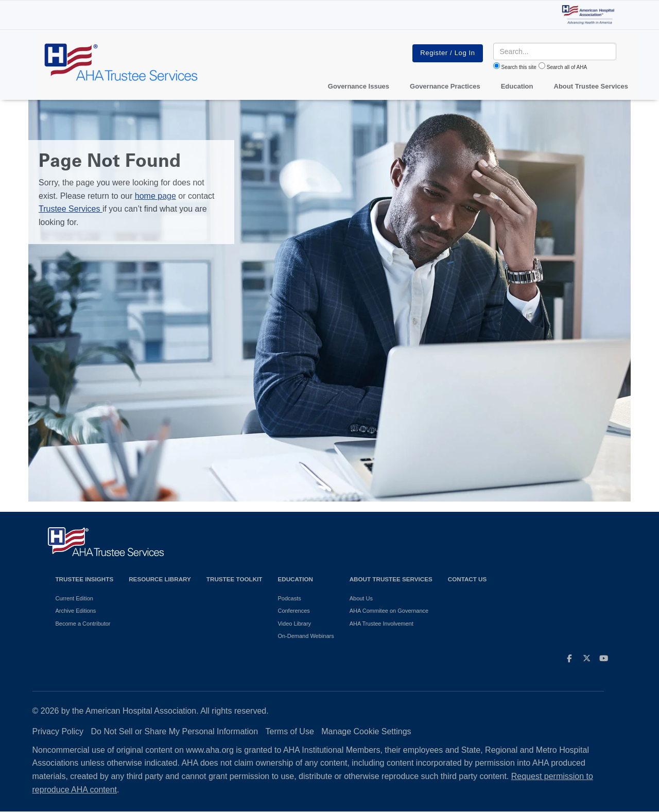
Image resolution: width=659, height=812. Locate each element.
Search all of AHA (567, 67)
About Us (361, 598)
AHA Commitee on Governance (389, 611)
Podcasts (289, 598)
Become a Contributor (83, 624)
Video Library (294, 624)
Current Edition (74, 598)
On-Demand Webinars (306, 636)
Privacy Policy (58, 731)
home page (155, 196)
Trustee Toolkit (235, 579)
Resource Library (160, 579)
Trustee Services (71, 209)
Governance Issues (359, 86)
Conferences (293, 611)
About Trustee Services (591, 86)
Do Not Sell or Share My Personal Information (175, 731)
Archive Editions (76, 611)
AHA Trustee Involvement (381, 624)
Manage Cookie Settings (366, 731)
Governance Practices (445, 86)
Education (295, 579)
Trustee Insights (85, 579)
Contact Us (467, 579)
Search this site (519, 67)
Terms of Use (290, 731)
